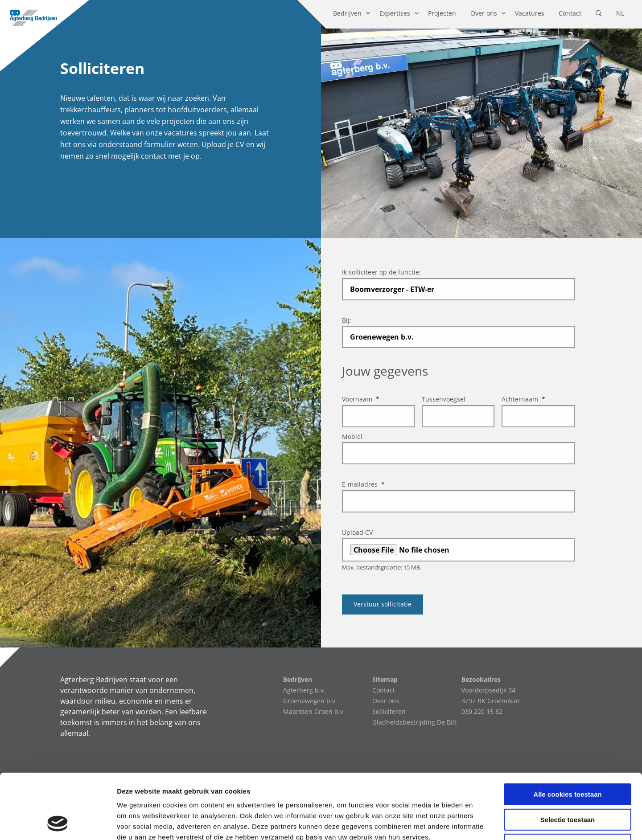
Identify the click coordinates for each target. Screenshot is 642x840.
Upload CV (357, 532)
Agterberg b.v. (304, 690)
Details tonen (482, 822)
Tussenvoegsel (444, 399)
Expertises (395, 13)
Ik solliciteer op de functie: (381, 272)
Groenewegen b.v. (310, 701)
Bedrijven (347, 13)
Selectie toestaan (568, 759)
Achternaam (523, 399)
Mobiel (352, 436)
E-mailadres (363, 484)
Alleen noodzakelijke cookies (568, 784)
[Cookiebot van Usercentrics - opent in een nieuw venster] (58, 823)
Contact (570, 13)
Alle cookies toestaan (567, 733)
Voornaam (361, 399)
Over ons (484, 13)
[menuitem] (349, 14)
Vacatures (530, 13)
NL (620, 13)
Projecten (442, 13)
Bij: (347, 320)
